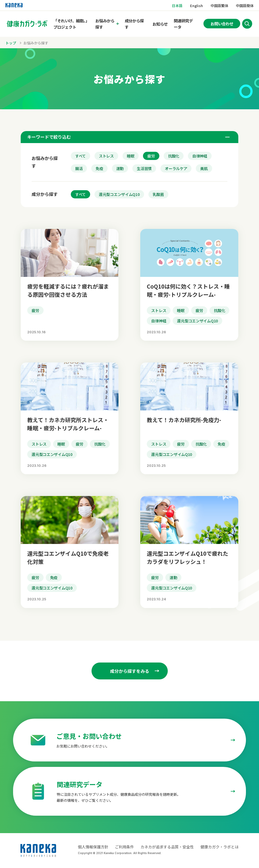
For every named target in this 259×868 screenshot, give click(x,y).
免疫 (99, 168)
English (196, 6)
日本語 (177, 6)
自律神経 (200, 156)
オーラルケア (176, 168)
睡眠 (131, 156)
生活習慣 (144, 168)
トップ (11, 43)
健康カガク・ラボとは (220, 847)
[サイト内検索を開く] (247, 24)
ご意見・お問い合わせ (89, 736)
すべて (80, 156)
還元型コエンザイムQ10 (119, 194)
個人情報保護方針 (93, 847)
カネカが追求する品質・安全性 (167, 847)
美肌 (204, 168)
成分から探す (134, 24)
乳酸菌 (158, 194)
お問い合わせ (222, 24)
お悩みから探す (105, 24)
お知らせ (160, 24)
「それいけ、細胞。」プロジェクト (71, 24)
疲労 (151, 156)
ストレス (106, 156)
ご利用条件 (124, 847)
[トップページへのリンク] (27, 24)
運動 (120, 168)
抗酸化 (174, 156)
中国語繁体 (219, 6)
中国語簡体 (245, 6)
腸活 (79, 168)
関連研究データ (183, 24)
